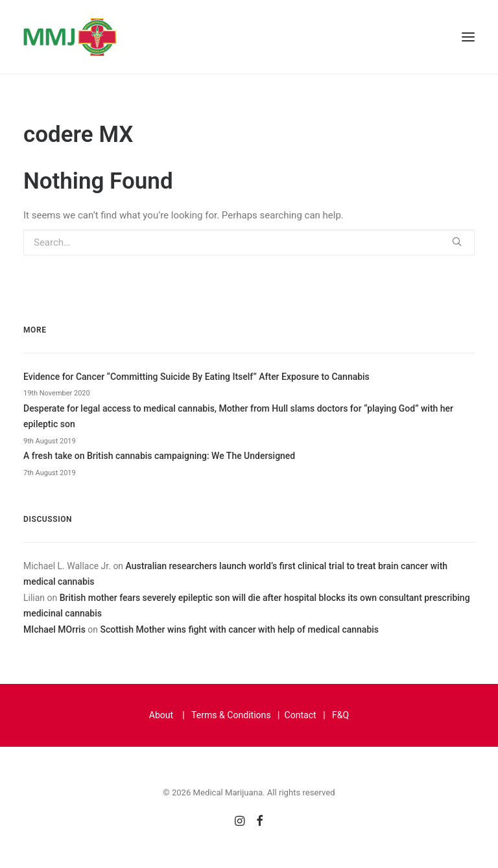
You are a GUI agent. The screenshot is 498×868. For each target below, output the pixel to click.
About (161, 715)
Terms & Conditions (231, 715)
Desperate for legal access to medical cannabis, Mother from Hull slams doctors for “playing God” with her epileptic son (238, 416)
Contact (301, 715)
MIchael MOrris (54, 629)
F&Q (340, 715)
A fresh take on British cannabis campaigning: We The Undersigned (159, 456)
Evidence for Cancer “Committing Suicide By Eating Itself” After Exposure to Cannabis (196, 377)
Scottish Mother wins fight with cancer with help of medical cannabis (239, 629)
